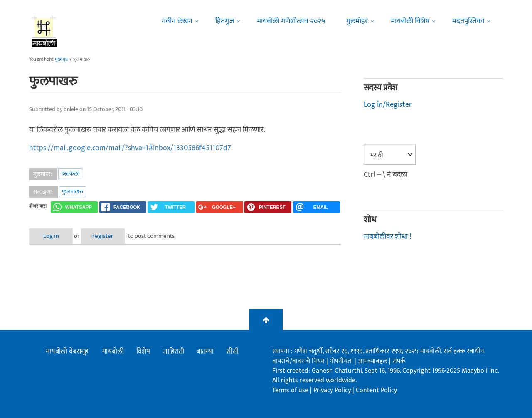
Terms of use (290, 390)
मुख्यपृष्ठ (61, 59)
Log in (51, 236)
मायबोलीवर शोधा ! (387, 237)
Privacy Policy (333, 390)
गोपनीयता (342, 361)
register (103, 236)
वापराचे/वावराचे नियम (298, 361)
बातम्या (205, 351)
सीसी (232, 351)
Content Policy (376, 390)
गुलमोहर (357, 21)
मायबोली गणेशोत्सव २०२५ (291, 21)
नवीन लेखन (177, 21)
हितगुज (225, 21)
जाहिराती (173, 351)
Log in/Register (388, 105)
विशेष (143, 351)
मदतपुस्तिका (468, 21)
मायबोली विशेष (410, 21)
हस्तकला (70, 174)
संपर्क (399, 361)
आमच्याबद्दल (373, 361)
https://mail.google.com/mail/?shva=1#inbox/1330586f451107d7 (130, 148)
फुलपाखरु (73, 192)
